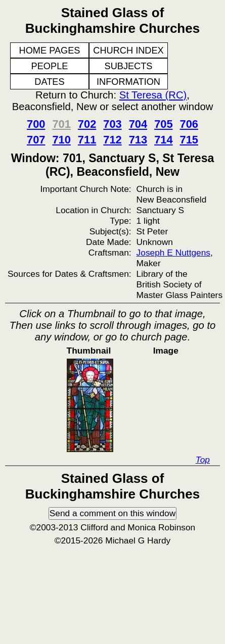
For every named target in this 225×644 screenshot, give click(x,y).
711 (87, 140)
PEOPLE (50, 66)
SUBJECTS (129, 66)
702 (87, 124)
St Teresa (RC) (153, 95)
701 (61, 124)
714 (163, 140)
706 (189, 124)
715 (189, 140)
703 (112, 124)
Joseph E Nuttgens (173, 253)
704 (138, 124)
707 (36, 140)
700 (36, 124)
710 (61, 140)
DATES (49, 82)
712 (112, 140)
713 (138, 140)
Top (203, 460)
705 (163, 124)
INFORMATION (128, 82)
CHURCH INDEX (128, 51)
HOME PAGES (50, 51)
